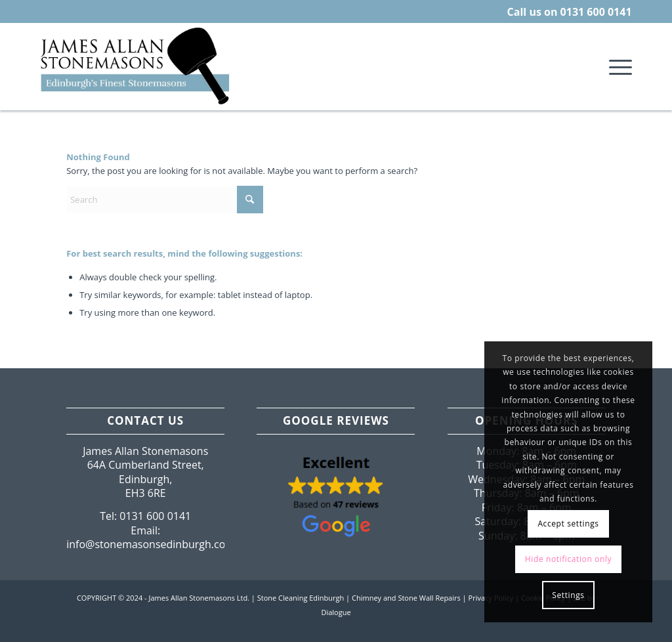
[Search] (165, 200)
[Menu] (616, 66)
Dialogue (336, 612)
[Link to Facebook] (596, 626)
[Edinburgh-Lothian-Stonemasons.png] (136, 66)
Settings (568, 595)
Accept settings (568, 524)
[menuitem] (616, 66)
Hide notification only (568, 559)
